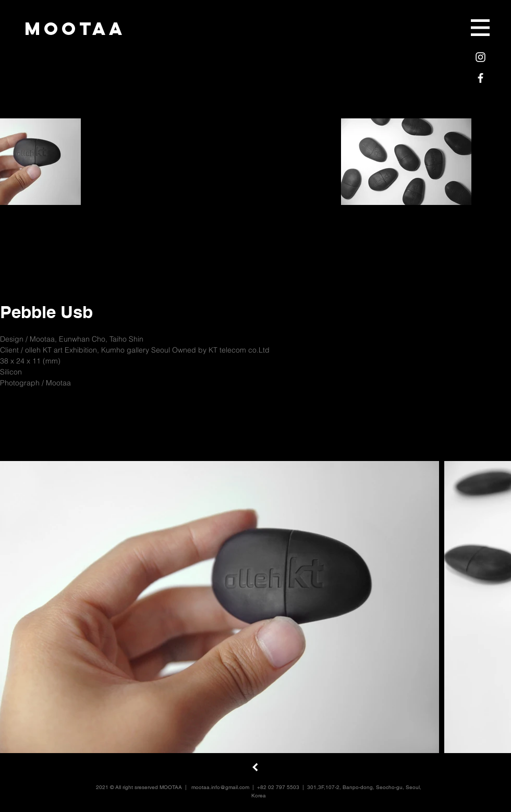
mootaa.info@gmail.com (220, 787)
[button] (480, 28)
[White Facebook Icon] (480, 78)
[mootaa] (75, 28)
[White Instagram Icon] (480, 57)
